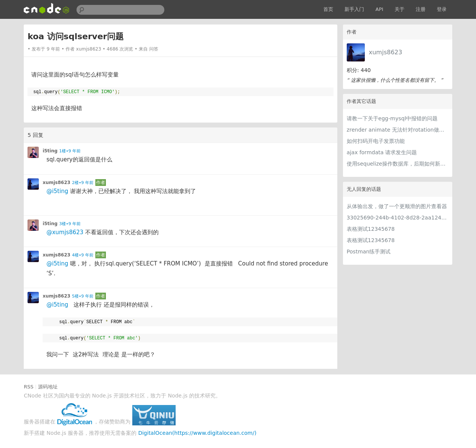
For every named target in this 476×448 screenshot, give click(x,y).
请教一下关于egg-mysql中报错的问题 (392, 118)
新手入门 (354, 9)
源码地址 (48, 387)
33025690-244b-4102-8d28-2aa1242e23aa (398, 218)
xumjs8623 (385, 52)
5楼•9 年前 (83, 296)
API (379, 9)
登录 (442, 9)
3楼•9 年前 (70, 224)
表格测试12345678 (371, 229)
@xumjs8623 (65, 232)
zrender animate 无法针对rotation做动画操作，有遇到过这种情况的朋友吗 (398, 130)
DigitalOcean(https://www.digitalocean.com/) (197, 433)
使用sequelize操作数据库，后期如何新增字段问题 (398, 164)
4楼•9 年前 (83, 255)
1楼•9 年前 (70, 151)
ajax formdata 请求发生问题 (382, 152)
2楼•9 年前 (83, 183)
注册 (421, 9)
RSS (29, 387)
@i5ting (57, 191)
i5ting (50, 151)
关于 (399, 9)
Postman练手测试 (369, 252)
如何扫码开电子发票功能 (376, 141)
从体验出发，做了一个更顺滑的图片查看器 (397, 206)
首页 (328, 9)
